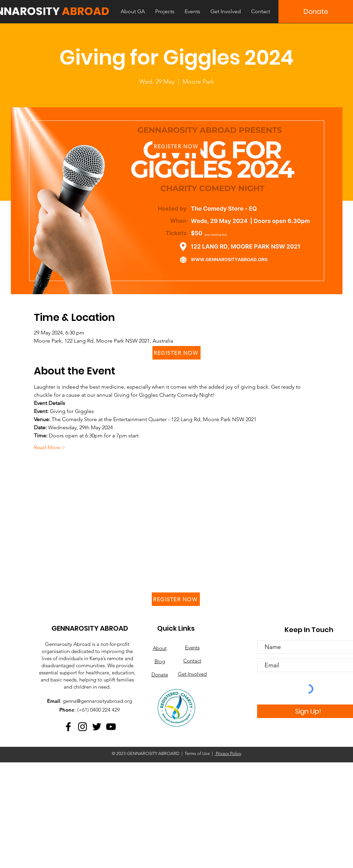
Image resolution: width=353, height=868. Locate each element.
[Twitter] (97, 727)
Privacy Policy (228, 753)
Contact (192, 661)
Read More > (50, 447)
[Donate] (316, 12)
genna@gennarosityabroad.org (97, 701)
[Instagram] (82, 727)
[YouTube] (111, 727)
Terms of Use (197, 753)
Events (192, 647)
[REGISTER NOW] (176, 146)
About (160, 648)
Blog (160, 661)
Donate (160, 675)
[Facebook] (68, 727)
